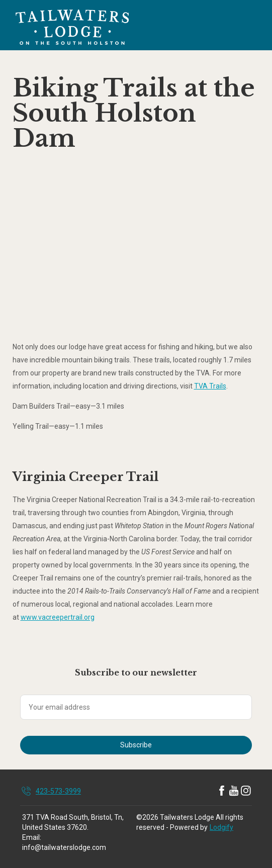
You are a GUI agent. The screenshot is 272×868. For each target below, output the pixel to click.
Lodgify (221, 827)
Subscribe (136, 745)
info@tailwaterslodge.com (64, 847)
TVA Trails (210, 386)
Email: (32, 837)
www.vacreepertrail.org (58, 617)
